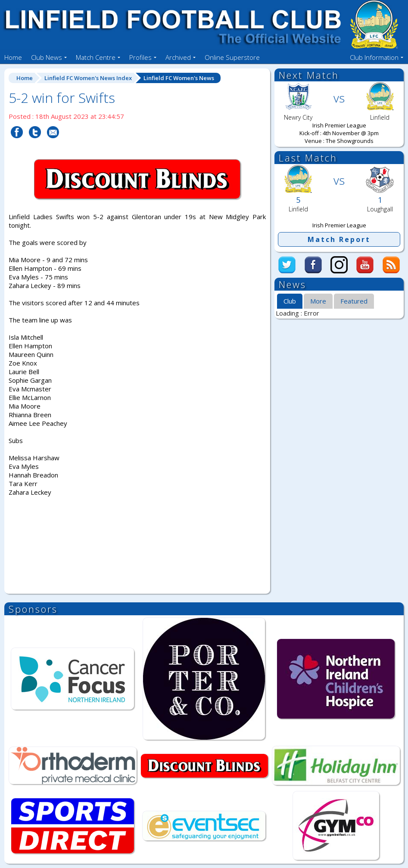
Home (13, 57)
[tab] (290, 301)
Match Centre (96, 57)
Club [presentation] (290, 301)
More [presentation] (318, 301)
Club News (47, 57)
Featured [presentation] (354, 301)
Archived (178, 57)
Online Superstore (232, 57)
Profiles (140, 57)
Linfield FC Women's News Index (88, 78)
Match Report (339, 239)
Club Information (374, 57)
